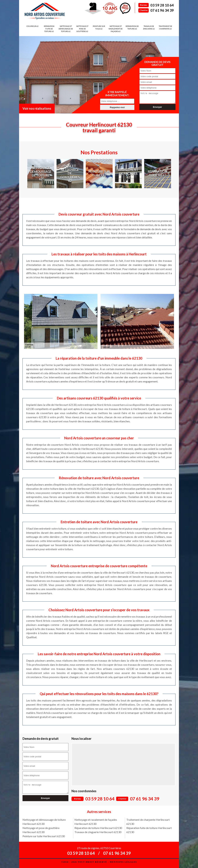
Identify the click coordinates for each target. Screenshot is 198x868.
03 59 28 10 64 (162, 5)
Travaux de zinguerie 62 (149, 27)
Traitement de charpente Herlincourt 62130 (148, 822)
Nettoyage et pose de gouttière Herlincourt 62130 (41, 830)
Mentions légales (123, 862)
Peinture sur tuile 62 (99, 27)
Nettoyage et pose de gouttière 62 (82, 29)
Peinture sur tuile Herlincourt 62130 (44, 836)
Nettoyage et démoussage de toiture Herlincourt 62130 (44, 822)
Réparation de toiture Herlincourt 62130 (98, 828)
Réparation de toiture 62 (132, 27)
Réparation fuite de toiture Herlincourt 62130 (149, 830)
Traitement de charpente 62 (165, 27)
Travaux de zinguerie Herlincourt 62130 (98, 832)
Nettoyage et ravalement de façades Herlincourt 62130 (96, 822)
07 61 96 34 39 (162, 10)
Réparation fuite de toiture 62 (49, 29)
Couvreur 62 (32, 26)
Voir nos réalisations (37, 108)
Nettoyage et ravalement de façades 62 (116, 29)
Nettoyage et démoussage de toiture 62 (66, 29)
